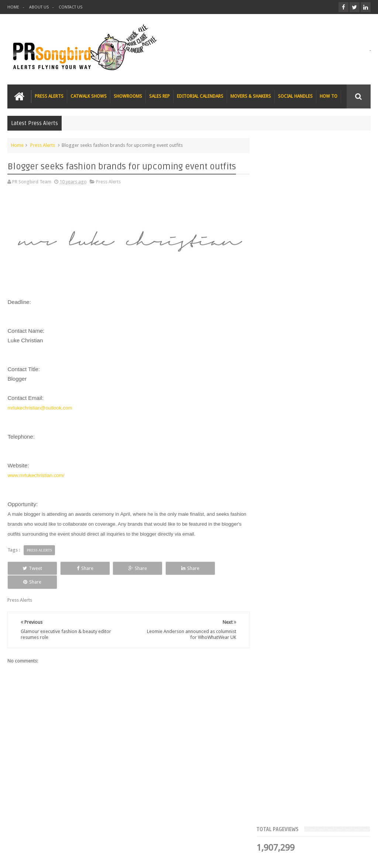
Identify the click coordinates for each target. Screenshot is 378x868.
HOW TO (329, 96)
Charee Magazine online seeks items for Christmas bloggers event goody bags (329, 428)
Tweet (30, 568)
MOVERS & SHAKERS (251, 96)
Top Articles (280, 227)
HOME (13, 7)
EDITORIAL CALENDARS (200, 96)
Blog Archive (352, 227)
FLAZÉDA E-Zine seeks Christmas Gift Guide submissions (321, 253)
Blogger (307, 856)
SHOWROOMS (128, 96)
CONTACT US (71, 7)
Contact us (352, 834)
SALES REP (159, 96)
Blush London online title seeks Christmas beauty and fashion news (331, 336)
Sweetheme (358, 856)
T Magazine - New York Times (331, 466)
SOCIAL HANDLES (295, 96)
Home (17, 145)
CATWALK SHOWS (89, 96)
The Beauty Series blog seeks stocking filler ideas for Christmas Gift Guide (328, 382)
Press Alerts (43, 145)
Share (79, 568)
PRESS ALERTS (49, 96)
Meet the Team (316, 227)
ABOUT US (39, 7)
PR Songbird (68, 856)
